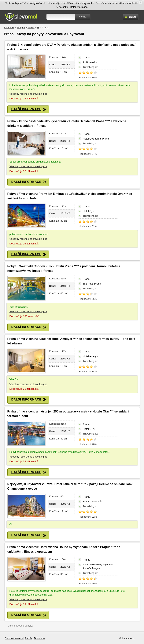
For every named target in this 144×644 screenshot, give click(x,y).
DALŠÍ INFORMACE (29, 109)
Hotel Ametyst (91, 356)
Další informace (79, 7)
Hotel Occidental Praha (96, 139)
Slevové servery (14, 638)
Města (31, 27)
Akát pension (90, 62)
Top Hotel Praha (92, 284)
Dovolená (39, 638)
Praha (86, 57)
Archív (28, 638)
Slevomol (9, 27)
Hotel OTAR (90, 429)
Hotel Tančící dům (93, 502)
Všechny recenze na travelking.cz (28, 94)
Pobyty (21, 27)
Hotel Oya (89, 211)
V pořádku (62, 7)
